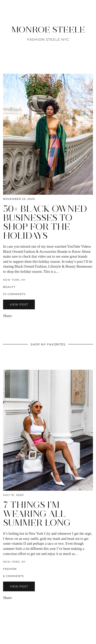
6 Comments (13, 576)
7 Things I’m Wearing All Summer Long (37, 514)
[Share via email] (14, 316)
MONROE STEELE (48, 29)
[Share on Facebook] (17, 316)
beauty (9, 287)
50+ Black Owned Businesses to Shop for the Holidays (45, 222)
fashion (10, 569)
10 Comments (14, 294)
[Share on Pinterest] (22, 316)
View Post (19, 304)
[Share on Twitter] (19, 316)
